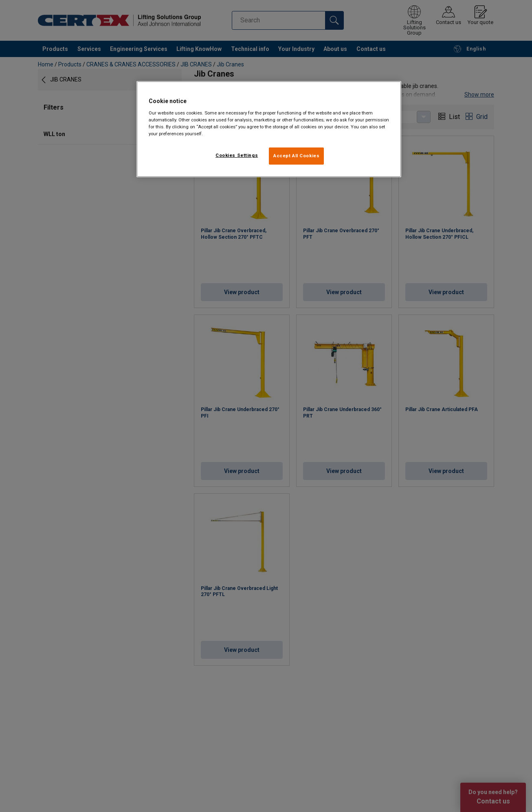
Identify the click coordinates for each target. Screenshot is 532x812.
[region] (269, 129)
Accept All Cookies (296, 156)
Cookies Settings (237, 155)
